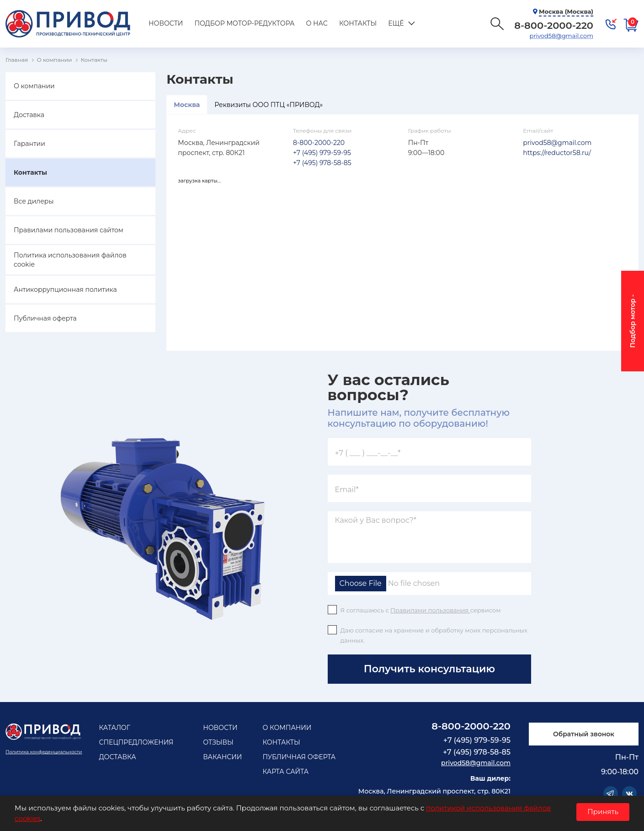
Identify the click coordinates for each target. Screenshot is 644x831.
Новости (166, 23)
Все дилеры (34, 201)
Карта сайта (285, 772)
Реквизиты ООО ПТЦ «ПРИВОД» (269, 105)
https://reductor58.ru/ (557, 153)
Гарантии (29, 144)
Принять (603, 812)
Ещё (396, 23)
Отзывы (218, 742)
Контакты (358, 23)
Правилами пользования (430, 610)
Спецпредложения (136, 742)
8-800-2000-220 (319, 143)
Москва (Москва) (566, 11)
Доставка (29, 115)
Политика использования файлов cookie (70, 260)
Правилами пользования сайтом (69, 230)
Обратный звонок (584, 734)
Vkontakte (629, 793)
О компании (34, 86)
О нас (317, 23)
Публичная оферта (45, 318)
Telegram (611, 793)
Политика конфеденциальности (44, 752)
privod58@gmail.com (562, 36)
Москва (187, 105)
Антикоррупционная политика (65, 290)
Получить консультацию (429, 669)
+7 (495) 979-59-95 (322, 153)
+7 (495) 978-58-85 (322, 163)
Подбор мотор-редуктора (244, 23)
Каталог (114, 728)
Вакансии (222, 757)
